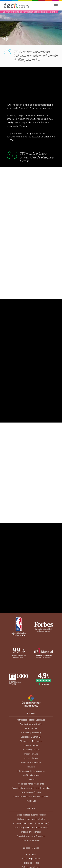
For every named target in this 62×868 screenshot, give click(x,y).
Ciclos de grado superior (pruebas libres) (31, 823)
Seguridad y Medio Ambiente (31, 784)
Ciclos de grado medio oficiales (31, 819)
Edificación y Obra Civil (31, 737)
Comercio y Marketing (31, 733)
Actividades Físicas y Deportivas (31, 720)
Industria (31, 767)
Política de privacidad (31, 859)
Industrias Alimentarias (31, 763)
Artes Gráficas (31, 728)
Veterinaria (31, 801)
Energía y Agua (31, 745)
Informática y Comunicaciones (31, 771)
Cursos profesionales (31, 840)
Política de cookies (31, 863)
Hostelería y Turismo (31, 750)
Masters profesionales (31, 832)
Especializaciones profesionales (31, 836)
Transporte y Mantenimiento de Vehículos (31, 797)
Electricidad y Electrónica (31, 741)
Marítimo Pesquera (31, 775)
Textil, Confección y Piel (31, 792)
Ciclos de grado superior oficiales (31, 815)
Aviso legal (31, 854)
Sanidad (31, 780)
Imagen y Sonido (31, 758)
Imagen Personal (31, 754)
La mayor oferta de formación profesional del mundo (30, 12)
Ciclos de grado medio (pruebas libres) (31, 828)
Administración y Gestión (31, 724)
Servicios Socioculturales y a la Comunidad (31, 788)
